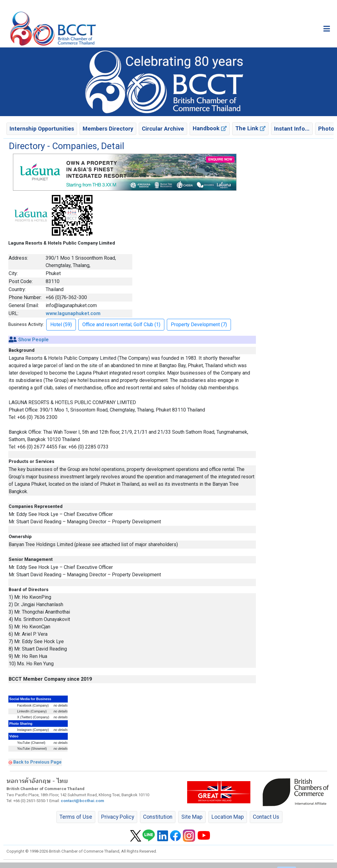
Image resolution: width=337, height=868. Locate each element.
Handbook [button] (210, 128)
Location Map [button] (228, 817)
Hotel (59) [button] (61, 324)
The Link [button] (250, 128)
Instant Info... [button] (292, 129)
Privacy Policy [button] (118, 817)
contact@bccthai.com (82, 801)
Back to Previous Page (37, 762)
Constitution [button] (158, 817)
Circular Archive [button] (163, 129)
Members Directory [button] (108, 129)
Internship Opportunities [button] (42, 129)
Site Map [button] (192, 817)
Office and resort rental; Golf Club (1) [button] (121, 324)
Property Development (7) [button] (199, 324)
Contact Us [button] (266, 817)
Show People (33, 340)
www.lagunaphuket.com (73, 313)
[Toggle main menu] (327, 29)
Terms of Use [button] (76, 817)
